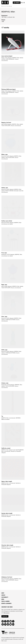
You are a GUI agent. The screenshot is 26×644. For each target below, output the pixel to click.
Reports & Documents (6, 604)
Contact (3, 595)
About (3, 593)
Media (3, 599)
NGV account (6, 613)
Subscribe (5, 616)
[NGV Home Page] (5, 3)
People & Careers (5, 601)
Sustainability (5, 597)
